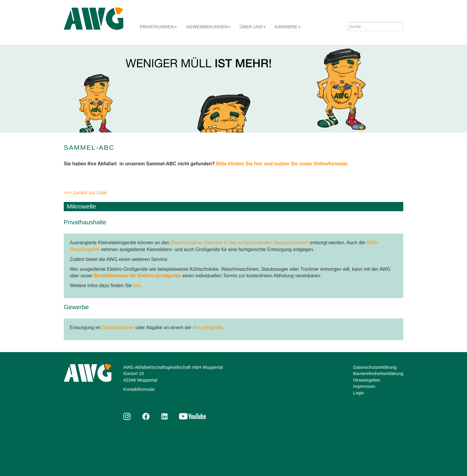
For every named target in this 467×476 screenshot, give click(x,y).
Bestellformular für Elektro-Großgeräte (137, 276)
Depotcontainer (118, 328)
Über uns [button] (253, 27)
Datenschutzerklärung (375, 367)
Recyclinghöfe (208, 328)
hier (137, 286)
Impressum (364, 386)
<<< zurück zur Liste (85, 193)
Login (359, 393)
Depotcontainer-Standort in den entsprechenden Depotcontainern (240, 243)
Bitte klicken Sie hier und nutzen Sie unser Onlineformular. (282, 164)
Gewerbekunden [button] (208, 27)
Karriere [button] (288, 27)
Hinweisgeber (367, 380)
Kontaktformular (139, 389)
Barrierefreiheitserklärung (378, 373)
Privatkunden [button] (158, 27)
